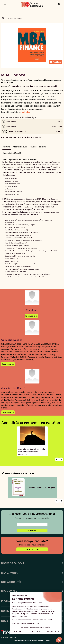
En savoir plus (32, 316)
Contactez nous (32, 549)
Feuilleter (55, 62)
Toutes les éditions (38, 147)
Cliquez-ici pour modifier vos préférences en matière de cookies (32, 641)
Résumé (7, 147)
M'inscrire (32, 530)
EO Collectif (17, 86)
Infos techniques (20, 147)
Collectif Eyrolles (31, 86)
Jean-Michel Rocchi (48, 86)
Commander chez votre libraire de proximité (21, 137)
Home (3, 18)
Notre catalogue (15, 18)
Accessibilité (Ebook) (12, 153)
